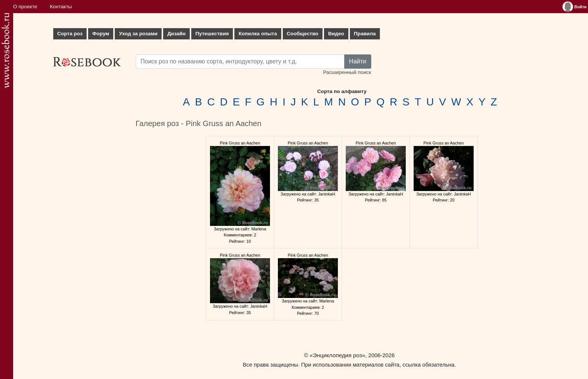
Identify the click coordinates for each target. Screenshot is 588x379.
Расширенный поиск (347, 72)
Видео (336, 34)
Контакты (61, 7)
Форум (101, 34)
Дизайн (176, 34)
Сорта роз (70, 34)
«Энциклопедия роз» (337, 355)
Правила (365, 34)
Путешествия (212, 34)
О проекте (25, 7)
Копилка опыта (258, 34)
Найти (358, 61)
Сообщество (303, 34)
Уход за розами (138, 34)
